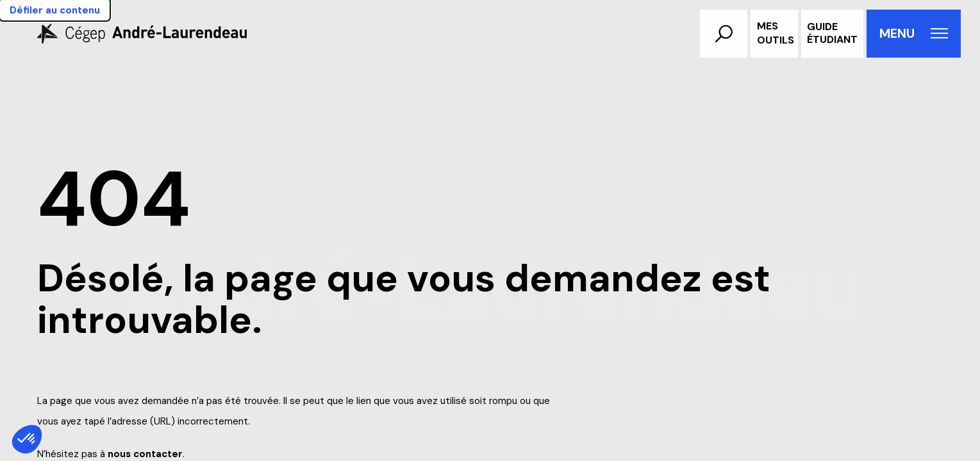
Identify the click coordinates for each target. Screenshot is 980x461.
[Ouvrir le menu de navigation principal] (914, 34)
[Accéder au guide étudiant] (832, 34)
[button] (724, 34)
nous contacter (145, 454)
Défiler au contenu (55, 10)
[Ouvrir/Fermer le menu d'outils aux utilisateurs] (774, 34)
